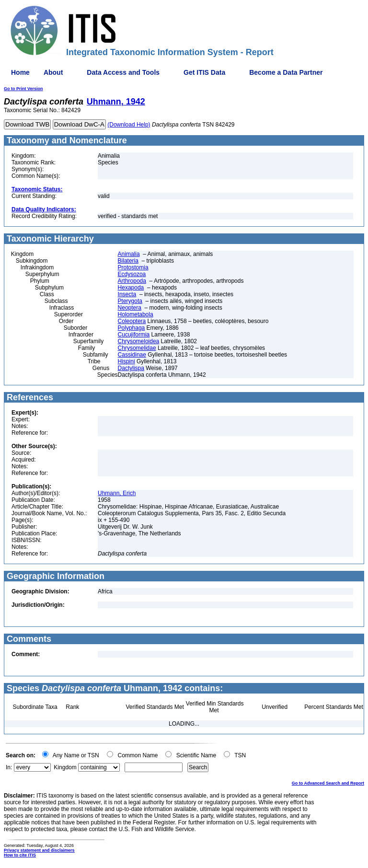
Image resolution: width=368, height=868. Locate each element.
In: (9, 767)
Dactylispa (131, 368)
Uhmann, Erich (117, 493)
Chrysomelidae (137, 348)
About (53, 72)
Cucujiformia (134, 335)
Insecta (127, 294)
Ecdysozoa (132, 274)
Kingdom (65, 767)
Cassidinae (132, 355)
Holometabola (136, 314)
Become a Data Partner (286, 72)
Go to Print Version (23, 89)
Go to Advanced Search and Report (328, 783)
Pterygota (130, 301)
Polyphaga (132, 328)
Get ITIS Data (204, 72)
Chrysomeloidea (139, 341)
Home (20, 72)
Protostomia (133, 267)
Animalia (129, 254)
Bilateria (128, 261)
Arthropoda (132, 281)
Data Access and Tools (123, 72)
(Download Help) (129, 125)
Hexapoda (131, 288)
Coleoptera (132, 321)
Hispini (126, 361)
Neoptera (130, 308)
